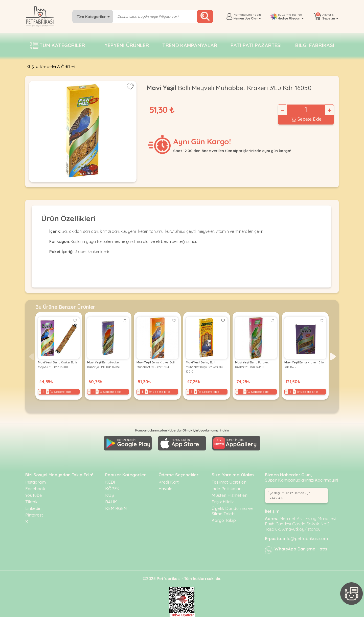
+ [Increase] (329, 110)
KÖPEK (112, 489)
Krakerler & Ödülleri (58, 67)
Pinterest (34, 515)
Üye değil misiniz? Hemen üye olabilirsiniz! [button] (289, 496)
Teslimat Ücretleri (229, 482)
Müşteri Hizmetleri (229, 495)
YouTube (34, 495)
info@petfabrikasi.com (306, 538)
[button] (333, 357)
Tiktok (31, 502)
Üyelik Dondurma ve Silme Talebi (232, 511)
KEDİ (110, 482)
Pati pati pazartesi (256, 45)
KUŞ (30, 67)
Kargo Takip (224, 520)
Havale (165, 489)
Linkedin (33, 508)
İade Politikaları (226, 489)
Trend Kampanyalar (190, 45)
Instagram (36, 482)
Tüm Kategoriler (93, 17)
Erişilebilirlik (223, 502)
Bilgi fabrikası (315, 45)
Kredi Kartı (169, 482)
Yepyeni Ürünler (127, 45)
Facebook (35, 489)
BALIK (111, 502)
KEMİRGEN (116, 508)
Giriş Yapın (253, 15)
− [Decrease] (282, 110)
